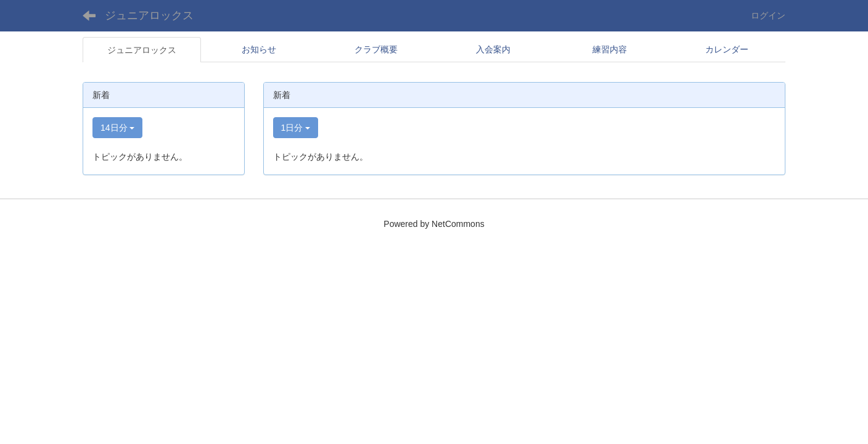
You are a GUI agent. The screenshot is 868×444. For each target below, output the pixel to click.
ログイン (768, 15)
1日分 (296, 128)
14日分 (117, 128)
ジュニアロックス (149, 15)
